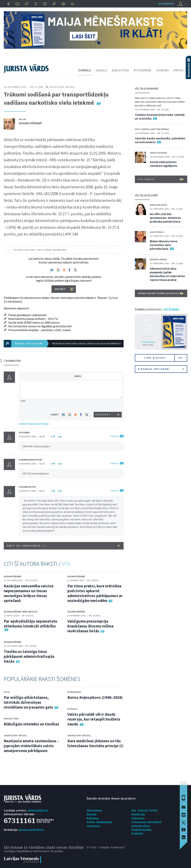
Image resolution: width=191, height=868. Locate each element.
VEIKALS (101, 70)
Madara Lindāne (158, 259)
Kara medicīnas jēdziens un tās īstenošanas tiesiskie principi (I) (95, 743)
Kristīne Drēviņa (160, 129)
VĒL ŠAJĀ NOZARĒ (146, 195)
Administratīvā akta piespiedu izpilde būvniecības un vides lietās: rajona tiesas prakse (168, 274)
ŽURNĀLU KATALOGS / (157, 309)
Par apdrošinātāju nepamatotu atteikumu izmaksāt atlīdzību (31, 624)
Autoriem (138, 818)
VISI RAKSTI (161, 179)
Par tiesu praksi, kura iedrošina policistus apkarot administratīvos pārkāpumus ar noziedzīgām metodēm (95, 593)
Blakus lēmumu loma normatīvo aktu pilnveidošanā (164, 245)
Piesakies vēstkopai (161, 369)
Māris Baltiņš (154, 106)
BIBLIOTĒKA (120, 70)
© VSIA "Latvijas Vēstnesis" (106, 847)
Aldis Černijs (157, 232)
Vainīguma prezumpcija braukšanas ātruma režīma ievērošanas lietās (90, 626)
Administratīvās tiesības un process (161, 293)
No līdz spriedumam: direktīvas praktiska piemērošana (165, 218)
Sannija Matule (157, 98)
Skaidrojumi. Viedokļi (62, 87)
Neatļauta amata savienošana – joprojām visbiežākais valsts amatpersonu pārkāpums (31, 746)
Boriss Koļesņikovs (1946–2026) (95, 697)
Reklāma (93, 818)
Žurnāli (92, 814)
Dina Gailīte (141, 98)
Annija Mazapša (158, 205)
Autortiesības (141, 826)
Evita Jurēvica (143, 129)
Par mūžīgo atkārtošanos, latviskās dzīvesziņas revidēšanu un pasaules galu (28, 702)
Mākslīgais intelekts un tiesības (31, 724)
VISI (66, 564)
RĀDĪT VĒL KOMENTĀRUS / (63, 546)
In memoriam (74, 692)
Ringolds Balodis (167, 102)
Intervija (72, 709)
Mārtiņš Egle (30, 612)
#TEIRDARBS (143, 70)
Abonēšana (94, 810)
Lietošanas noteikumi (146, 822)
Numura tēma (11, 719)
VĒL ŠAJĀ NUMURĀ (147, 88)
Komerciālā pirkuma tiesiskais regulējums (163, 164)
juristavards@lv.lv (32, 830)
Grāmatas (93, 826)
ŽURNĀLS (85, 70)
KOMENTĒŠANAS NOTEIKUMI (34, 424)
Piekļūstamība (141, 830)
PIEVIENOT (103, 415)
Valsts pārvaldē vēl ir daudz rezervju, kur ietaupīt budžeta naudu (94, 719)
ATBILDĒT (115, 436)
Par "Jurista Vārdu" (145, 810)
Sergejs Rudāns (159, 153)
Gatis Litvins (173, 98)
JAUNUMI (162, 70)
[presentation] (103, 405)
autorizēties (166, 4)
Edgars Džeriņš (30, 123)
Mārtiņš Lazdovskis (146, 102)
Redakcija (138, 814)
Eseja (7, 692)
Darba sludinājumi (99, 822)
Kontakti (137, 833)
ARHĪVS (178, 70)
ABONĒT (60, 289)
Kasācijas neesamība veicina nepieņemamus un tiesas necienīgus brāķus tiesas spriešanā (29, 593)
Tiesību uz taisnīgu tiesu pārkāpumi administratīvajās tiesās (29, 656)
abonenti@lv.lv (38, 810)
